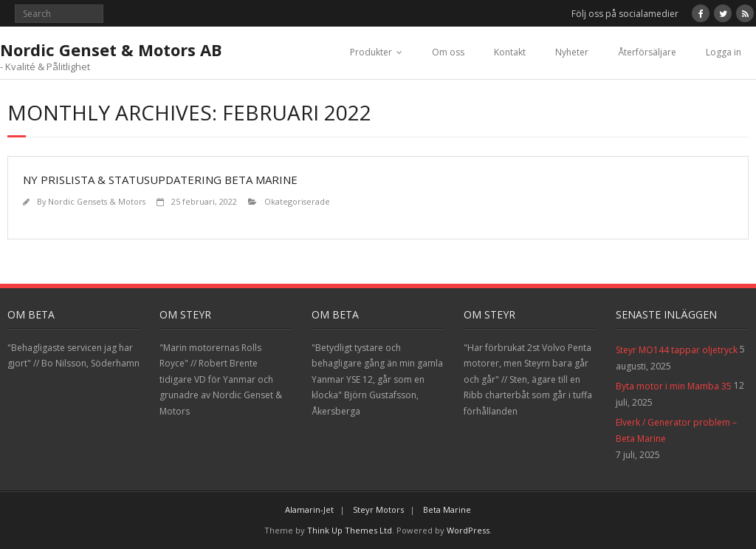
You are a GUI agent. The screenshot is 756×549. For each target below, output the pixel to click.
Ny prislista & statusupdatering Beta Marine (160, 180)
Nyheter (572, 52)
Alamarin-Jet (309, 509)
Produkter (371, 52)
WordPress (468, 530)
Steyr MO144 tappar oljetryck (677, 350)
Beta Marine (447, 509)
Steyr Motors (378, 509)
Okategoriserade (297, 201)
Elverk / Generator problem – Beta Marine (676, 430)
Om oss (448, 52)
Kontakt (510, 52)
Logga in (724, 52)
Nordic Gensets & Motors (97, 201)
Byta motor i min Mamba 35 (674, 386)
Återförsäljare (647, 52)
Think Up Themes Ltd (350, 530)
